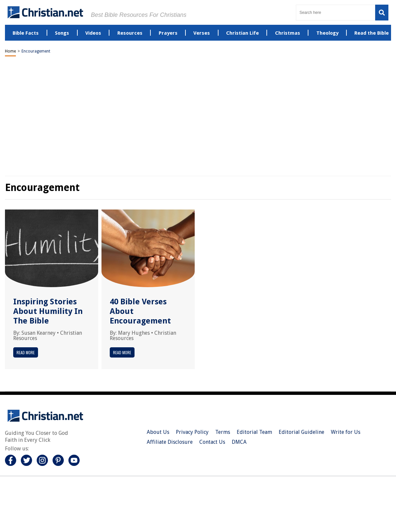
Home (10, 51)
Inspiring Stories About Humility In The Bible (48, 311)
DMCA (239, 442)
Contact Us (212, 442)
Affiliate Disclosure (170, 442)
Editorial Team (254, 432)
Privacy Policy (192, 432)
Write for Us (346, 432)
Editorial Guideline (301, 432)
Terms (223, 432)
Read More (26, 352)
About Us (158, 432)
